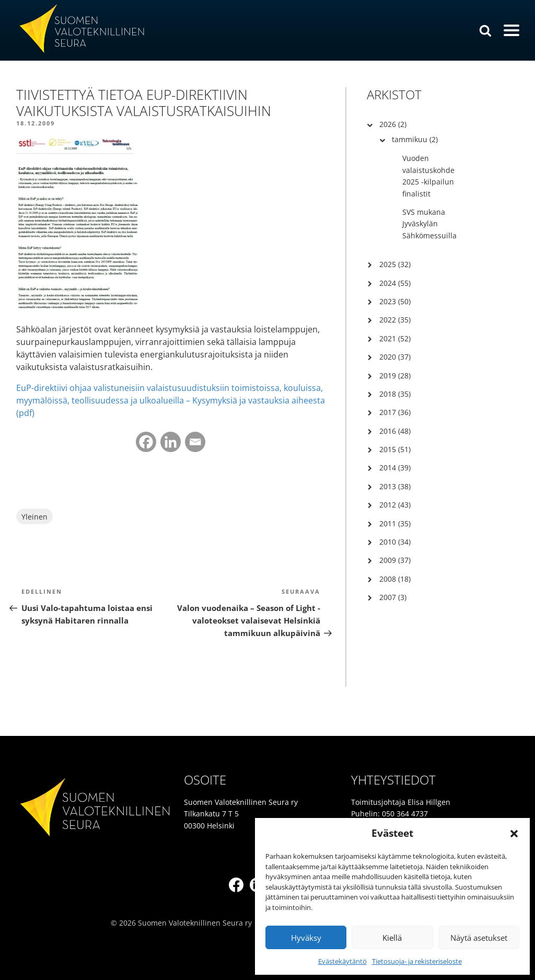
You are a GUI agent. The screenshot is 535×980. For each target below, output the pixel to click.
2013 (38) (395, 486)
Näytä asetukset (479, 938)
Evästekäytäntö (342, 961)
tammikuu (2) (415, 139)
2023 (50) (395, 301)
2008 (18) (395, 579)
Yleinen (34, 517)
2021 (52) (395, 338)
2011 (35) (395, 523)
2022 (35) (395, 320)
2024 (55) (395, 283)
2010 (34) (395, 542)
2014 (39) (395, 468)
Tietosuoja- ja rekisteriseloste (417, 961)
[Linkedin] (171, 442)
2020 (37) (395, 357)
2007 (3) (393, 597)
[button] (514, 834)
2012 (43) (395, 505)
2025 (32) (395, 264)
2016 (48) (395, 431)
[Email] (195, 442)
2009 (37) (395, 560)
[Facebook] (146, 442)
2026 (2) (393, 124)
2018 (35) (395, 394)
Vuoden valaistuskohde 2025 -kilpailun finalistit (428, 176)
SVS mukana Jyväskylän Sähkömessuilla (429, 224)
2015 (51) (395, 449)
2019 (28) (395, 376)
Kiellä (392, 938)
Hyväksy (306, 938)
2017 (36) (395, 412)
